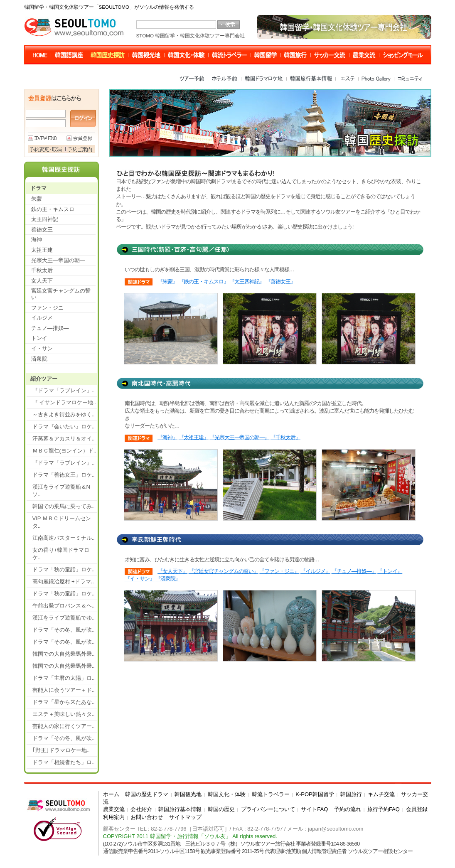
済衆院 (39, 359)
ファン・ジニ (47, 308)
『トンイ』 (390, 571)
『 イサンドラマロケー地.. (64, 402)
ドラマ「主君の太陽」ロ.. (64, 678)
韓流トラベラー (271, 794)
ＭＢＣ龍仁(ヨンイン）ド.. (65, 451)
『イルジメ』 (315, 571)
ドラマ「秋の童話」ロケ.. (64, 569)
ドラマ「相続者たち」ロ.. (64, 762)
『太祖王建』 (194, 437)
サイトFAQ (314, 809)
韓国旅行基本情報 (180, 809)
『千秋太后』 (285, 437)
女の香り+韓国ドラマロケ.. (61, 554)
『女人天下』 (172, 571)
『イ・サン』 (140, 579)
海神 (37, 240)
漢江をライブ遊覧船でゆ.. (64, 618)
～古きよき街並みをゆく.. (64, 414)
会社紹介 (141, 809)
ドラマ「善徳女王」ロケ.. (64, 475)
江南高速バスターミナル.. (64, 538)
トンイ (39, 338)
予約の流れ (348, 809)
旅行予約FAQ (384, 809)
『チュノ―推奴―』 (354, 571)
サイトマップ (185, 817)
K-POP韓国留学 (315, 794)
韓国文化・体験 (227, 794)
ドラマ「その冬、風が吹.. (64, 630)
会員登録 (417, 809)
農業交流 (114, 809)
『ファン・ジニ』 (279, 571)
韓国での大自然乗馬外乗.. (64, 654)
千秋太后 (42, 270)
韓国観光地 (188, 794)
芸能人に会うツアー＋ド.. (64, 690)
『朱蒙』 (167, 282)
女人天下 (42, 281)
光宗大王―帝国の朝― (58, 260)
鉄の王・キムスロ (53, 209)
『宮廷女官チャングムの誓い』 (224, 571)
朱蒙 (37, 199)
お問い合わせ (147, 817)
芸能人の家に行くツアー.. (64, 726)
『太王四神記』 (247, 282)
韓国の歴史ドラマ (147, 794)
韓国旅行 (351, 794)
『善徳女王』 (280, 282)
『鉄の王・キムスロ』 (204, 282)
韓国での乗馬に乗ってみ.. (64, 506)
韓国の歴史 (221, 809)
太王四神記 (45, 219)
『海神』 (167, 437)
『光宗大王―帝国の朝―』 (239, 437)
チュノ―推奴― (50, 328)
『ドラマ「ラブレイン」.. (64, 390)
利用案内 (114, 817)
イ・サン (42, 348)
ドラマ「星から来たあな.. (64, 702)
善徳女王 (42, 230)
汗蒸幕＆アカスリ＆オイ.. (64, 439)
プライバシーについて (268, 809)
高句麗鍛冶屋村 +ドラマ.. (63, 582)
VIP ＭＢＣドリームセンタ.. (62, 522)
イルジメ (42, 318)
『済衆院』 (168, 579)
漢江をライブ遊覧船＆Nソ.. (61, 491)
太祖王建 (42, 250)
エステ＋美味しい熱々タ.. (64, 714)
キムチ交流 (381, 794)
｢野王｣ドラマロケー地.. (61, 750)
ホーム (111, 794)
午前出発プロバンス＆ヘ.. (64, 606)
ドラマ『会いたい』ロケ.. (64, 427)
